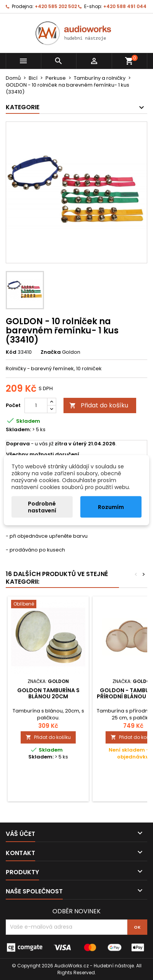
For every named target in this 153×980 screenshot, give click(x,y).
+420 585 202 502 (56, 6)
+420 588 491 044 (125, 6)
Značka (51, 352)
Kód (11, 352)
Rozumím (111, 507)
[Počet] (36, 405)
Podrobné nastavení (42, 507)
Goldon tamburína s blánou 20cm (48, 693)
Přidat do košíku (99, 405)
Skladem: (18, 430)
